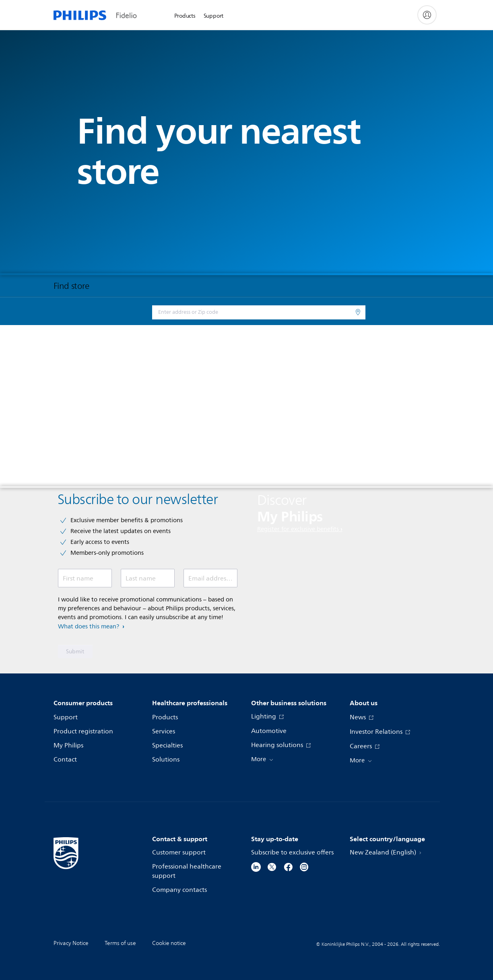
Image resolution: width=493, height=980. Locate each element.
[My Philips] (427, 15)
